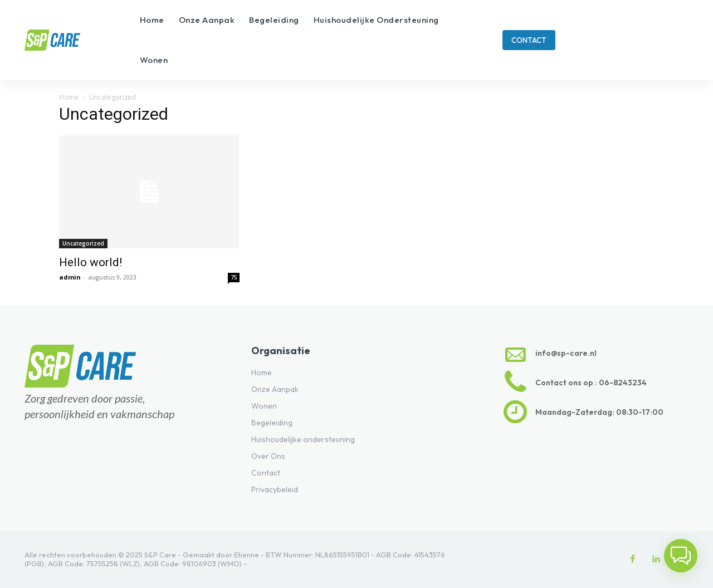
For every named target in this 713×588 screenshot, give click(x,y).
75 (234, 277)
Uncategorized (83, 243)
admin (70, 277)
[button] (681, 556)
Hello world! (91, 262)
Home (69, 97)
